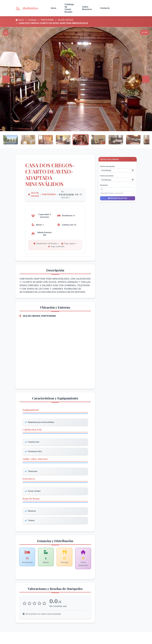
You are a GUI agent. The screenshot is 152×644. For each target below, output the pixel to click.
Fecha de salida (107, 173)
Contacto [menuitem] (105, 8)
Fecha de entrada (107, 164)
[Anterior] (6, 79)
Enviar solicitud (118, 195)
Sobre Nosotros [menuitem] (87, 8)
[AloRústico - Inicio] (30, 8)
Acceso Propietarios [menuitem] (125, 8)
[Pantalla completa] (6, 33)
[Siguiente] (146, 79)
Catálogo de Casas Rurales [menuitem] (69, 8)
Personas (104, 182)
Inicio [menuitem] (54, 8)
